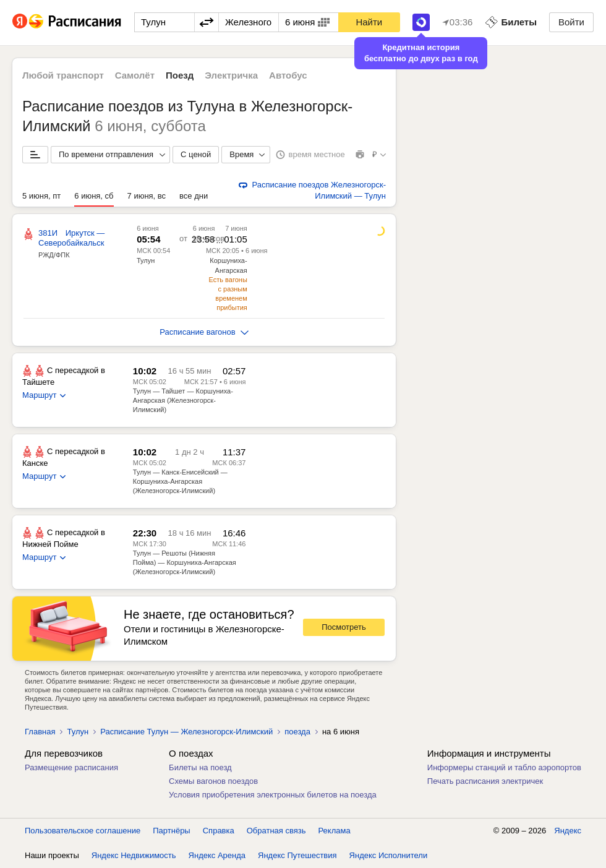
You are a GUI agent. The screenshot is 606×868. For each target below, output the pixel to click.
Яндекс (568, 831)
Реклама (335, 831)
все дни (194, 196)
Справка (219, 831)
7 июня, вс (147, 196)
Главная (40, 732)
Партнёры (171, 831)
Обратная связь (276, 831)
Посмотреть (344, 627)
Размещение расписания (71, 767)
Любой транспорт (63, 75)
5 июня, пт (41, 196)
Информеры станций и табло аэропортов (504, 767)
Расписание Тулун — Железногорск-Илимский (186, 732)
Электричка (231, 75)
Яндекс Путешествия (297, 855)
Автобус (288, 75)
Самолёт (135, 75)
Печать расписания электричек (485, 781)
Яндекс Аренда (217, 855)
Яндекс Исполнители (389, 855)
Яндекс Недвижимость (134, 855)
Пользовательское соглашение (83, 831)
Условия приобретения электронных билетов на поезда (273, 795)
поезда (297, 732)
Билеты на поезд (200, 767)
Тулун (146, 260)
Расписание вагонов (204, 332)
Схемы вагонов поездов (213, 781)
